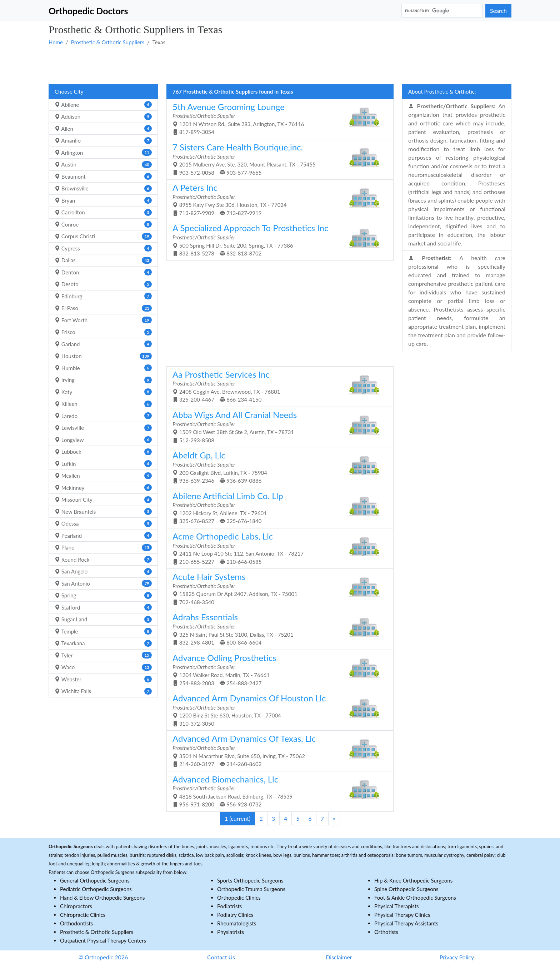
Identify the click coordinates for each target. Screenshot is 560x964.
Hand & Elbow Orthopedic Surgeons (102, 898)
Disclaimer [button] (339, 957)
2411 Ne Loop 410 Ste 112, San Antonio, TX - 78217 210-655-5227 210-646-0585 (277, 548)
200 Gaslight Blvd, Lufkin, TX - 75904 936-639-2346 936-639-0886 (277, 467)
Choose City (69, 91)
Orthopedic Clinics (239, 898)
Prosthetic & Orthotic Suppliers (108, 42)
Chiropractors (76, 906)
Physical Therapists (397, 906)
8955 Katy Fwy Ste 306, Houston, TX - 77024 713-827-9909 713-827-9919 (277, 199)
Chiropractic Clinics (83, 915)
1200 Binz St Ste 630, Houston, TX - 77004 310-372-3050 (277, 710)
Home (56, 42)
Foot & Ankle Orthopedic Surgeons (415, 898)
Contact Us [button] (221, 957)
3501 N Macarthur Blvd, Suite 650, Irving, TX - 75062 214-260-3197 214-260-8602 (277, 750)
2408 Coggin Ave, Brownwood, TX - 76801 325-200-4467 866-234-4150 (277, 386)
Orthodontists (76, 923)
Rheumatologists (237, 923)
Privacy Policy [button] (457, 957)
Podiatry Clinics (235, 915)
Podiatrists (229, 906)
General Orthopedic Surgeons (95, 880)
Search (498, 11)
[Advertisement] (263, 65)
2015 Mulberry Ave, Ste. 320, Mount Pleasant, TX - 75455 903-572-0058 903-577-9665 (277, 159)
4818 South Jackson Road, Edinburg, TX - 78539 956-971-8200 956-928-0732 (277, 791)
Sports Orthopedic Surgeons (250, 880)
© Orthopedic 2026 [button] (103, 957)
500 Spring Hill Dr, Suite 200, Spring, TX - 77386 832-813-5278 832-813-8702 (277, 240)
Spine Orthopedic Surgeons (406, 889)
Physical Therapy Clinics (402, 915)
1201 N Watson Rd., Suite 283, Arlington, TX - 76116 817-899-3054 (277, 118)
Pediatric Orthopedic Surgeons (96, 889)
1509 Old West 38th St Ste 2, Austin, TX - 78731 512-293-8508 (277, 426)
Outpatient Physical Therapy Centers (103, 940)
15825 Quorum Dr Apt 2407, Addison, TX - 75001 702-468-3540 (277, 588)
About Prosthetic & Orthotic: (442, 91)
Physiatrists (231, 932)
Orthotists (386, 932)
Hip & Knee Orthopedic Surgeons (413, 880)
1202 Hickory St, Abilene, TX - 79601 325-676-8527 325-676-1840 (277, 508)
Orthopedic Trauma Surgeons (251, 889)
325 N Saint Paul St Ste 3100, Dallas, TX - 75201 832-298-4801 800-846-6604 (277, 629)
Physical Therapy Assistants (406, 923)
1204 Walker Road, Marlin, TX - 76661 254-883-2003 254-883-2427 (277, 669)
